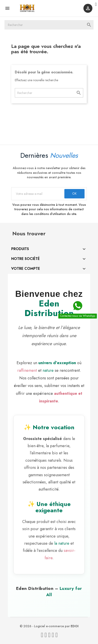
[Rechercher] (49, 25)
